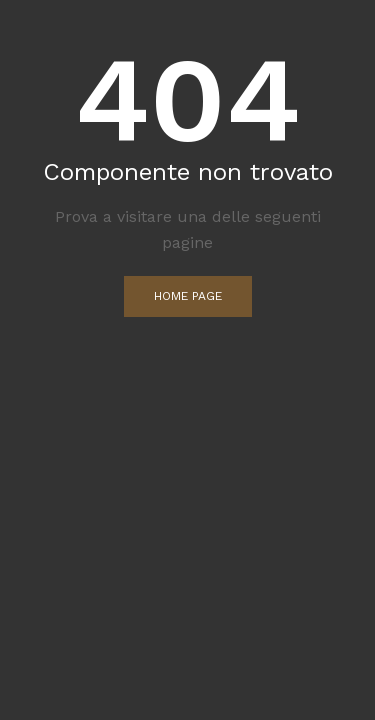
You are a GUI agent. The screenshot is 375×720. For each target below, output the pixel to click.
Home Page (188, 296)
